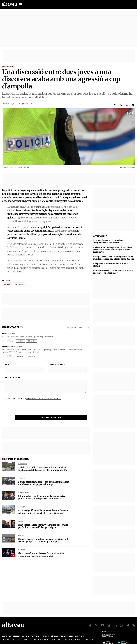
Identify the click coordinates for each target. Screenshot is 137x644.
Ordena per (72, 327)
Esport (45, 636)
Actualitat (15, 636)
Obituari (80, 636)
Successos (8, 67)
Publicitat (27, 640)
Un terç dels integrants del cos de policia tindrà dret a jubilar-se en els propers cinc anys (44, 478)
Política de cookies (74, 640)
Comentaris (29, 104)
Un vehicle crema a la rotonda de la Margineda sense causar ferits (109, 242)
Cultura (21, 545)
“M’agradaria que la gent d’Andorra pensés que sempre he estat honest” (113, 272)
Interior (22, 473)
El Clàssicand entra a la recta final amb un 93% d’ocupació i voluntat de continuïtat (41, 549)
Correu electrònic (56, 365)
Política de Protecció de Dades (48, 640)
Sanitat (21, 530)
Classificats (67, 636)
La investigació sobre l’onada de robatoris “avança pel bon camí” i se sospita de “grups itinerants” (43, 506)
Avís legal (89, 640)
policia (7, 285)
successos (19, 285)
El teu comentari (13, 377)
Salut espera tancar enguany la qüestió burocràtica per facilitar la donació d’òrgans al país (43, 521)
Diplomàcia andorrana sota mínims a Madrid (111, 265)
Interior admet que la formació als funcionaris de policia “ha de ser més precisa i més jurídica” (42, 492)
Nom (7, 365)
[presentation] (25, 409)
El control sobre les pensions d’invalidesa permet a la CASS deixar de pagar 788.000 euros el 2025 (112, 250)
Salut (20, 516)
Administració (24, 487)
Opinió (26, 636)
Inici (4, 636)
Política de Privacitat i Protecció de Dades (43, 399)
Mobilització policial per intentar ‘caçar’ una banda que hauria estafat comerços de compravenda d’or (43, 463)
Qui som (6, 640)
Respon (20, 341)
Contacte (15, 640)
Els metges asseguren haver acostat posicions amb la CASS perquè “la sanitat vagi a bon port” (43, 535)
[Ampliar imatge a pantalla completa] (130, 113)
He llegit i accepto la (33, 399)
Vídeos (54, 636)
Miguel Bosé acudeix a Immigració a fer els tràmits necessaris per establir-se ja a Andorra (114, 258)
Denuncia (32, 341)
